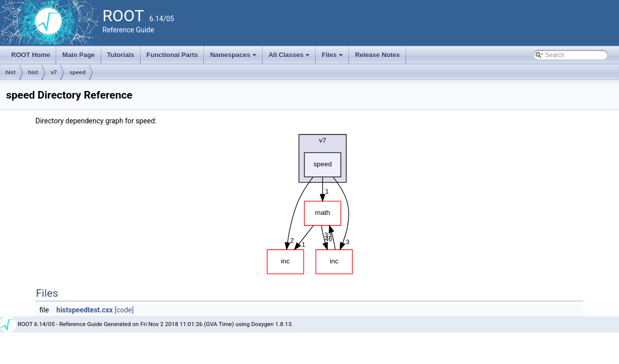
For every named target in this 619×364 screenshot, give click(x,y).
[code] (124, 310)
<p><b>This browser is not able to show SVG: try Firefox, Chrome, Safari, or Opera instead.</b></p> (310, 202)
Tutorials (121, 55)
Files (333, 58)
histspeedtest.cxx (85, 310)
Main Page (78, 55)
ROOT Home (31, 55)
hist (11, 72)
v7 (54, 72)
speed (77, 72)
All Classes (290, 58)
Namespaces (234, 58)
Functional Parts (172, 55)
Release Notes (378, 55)
